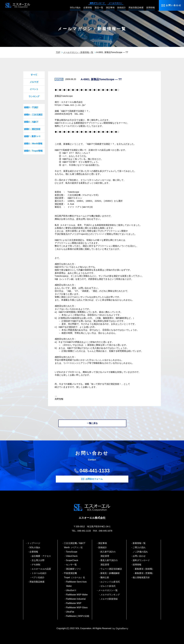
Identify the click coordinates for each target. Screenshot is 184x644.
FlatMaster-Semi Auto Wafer (76, 584)
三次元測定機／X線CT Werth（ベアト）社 (76, 545)
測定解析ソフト (74, 569)
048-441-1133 (95, 471)
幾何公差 (105, 577)
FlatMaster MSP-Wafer (77, 595)
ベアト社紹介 (38, 577)
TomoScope (72, 552)
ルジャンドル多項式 (110, 582)
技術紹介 (103, 547)
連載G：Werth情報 (33, 144)
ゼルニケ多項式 (108, 586)
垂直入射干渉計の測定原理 (109, 562)
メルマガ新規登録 (109, 599)
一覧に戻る (92, 423)
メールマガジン (115, 3)
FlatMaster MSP (74, 603)
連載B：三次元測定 (33, 115)
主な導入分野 (38, 560)
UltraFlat (70, 612)
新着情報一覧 (139, 543)
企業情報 (34, 552)
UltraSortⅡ (71, 590)
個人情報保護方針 (141, 577)
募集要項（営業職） (145, 573)
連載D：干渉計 (31, 107)
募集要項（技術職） (145, 569)
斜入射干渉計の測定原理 (108, 554)
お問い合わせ (174, 5)
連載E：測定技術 (32, 129)
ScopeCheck (72, 560)
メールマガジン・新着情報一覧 (78, 52)
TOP (58, 52)
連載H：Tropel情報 (33, 151)
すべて (34, 75)
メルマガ (34, 82)
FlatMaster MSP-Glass (77, 607)
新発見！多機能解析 (110, 573)
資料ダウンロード (97, 3)
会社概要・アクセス (41, 556)
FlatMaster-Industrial (76, 599)
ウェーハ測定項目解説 (111, 569)
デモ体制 (36, 565)
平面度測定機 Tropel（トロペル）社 (75, 575)
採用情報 (137, 565)
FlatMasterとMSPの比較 (78, 616)
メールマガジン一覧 (108, 590)
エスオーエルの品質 (41, 569)
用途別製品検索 (37, 582)
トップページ (34, 543)
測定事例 (103, 543)
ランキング (34, 96)
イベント (34, 89)
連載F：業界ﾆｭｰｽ (32, 136)
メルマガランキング (110, 595)
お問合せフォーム (94, 479)
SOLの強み (35, 547)
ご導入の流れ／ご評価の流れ (140, 550)
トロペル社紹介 (39, 573)
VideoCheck (72, 556)
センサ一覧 (71, 565)
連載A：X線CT (31, 122)
